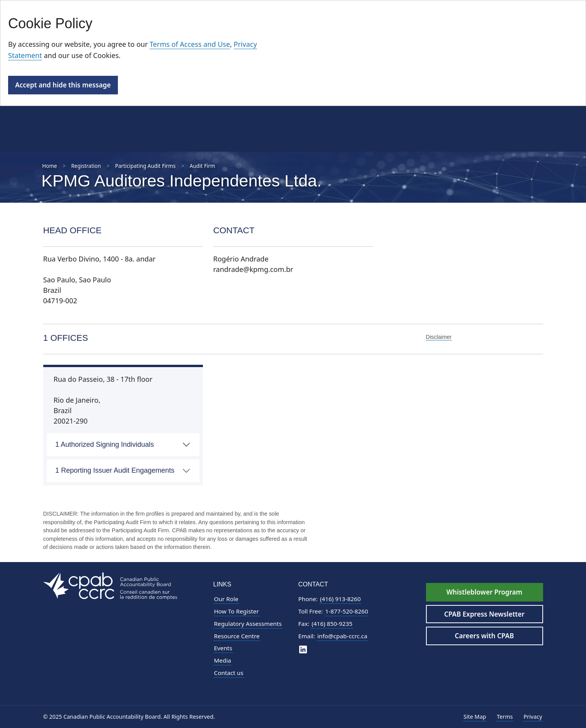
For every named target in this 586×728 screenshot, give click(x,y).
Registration (86, 166)
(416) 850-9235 (332, 624)
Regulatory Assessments (248, 624)
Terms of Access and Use (190, 44)
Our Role (226, 599)
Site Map (475, 717)
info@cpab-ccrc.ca (342, 636)
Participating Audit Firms (145, 166)
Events (223, 648)
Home (49, 166)
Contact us (229, 673)
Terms (505, 717)
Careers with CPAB (485, 636)
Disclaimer (439, 337)
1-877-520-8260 (347, 611)
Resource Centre (237, 636)
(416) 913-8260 (341, 599)
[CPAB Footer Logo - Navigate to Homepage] (110, 585)
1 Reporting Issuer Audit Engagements (115, 470)
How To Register (237, 611)
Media (223, 660)
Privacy (533, 717)
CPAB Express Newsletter (484, 614)
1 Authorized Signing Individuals (105, 444)
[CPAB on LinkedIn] (303, 649)
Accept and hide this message (63, 85)
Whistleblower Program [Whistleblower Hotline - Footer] (484, 592)
